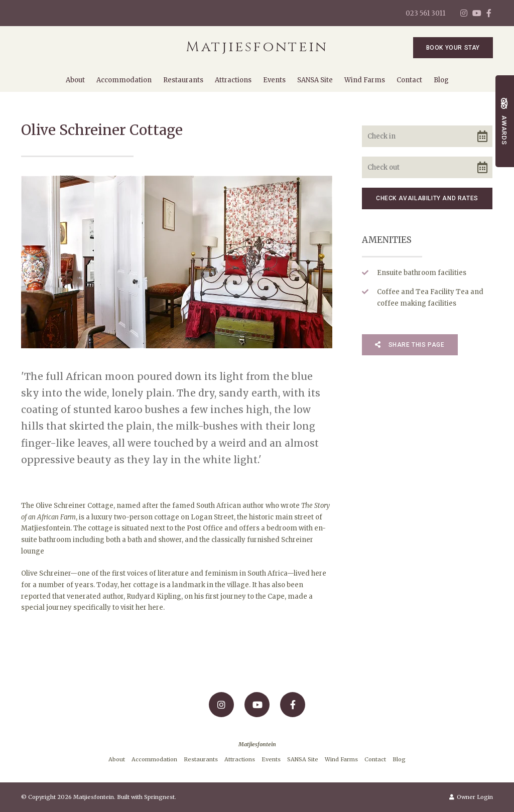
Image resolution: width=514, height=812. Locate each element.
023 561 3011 (425, 13)
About (75, 80)
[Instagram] (464, 13)
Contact (409, 80)
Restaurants (183, 80)
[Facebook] (489, 13)
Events (274, 80)
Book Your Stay (453, 48)
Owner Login (471, 797)
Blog (441, 80)
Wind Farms (365, 80)
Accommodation (124, 80)
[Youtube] (476, 13)
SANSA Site (315, 80)
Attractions (233, 80)
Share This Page (410, 345)
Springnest (159, 797)
